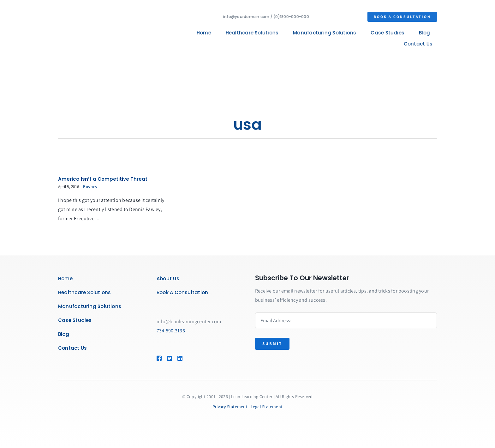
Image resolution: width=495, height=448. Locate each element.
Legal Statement (267, 407)
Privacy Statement (230, 407)
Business (91, 187)
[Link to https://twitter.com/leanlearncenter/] (169, 358)
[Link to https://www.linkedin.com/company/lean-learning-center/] (189, 358)
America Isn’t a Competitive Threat (103, 179)
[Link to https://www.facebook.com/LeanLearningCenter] (159, 358)
